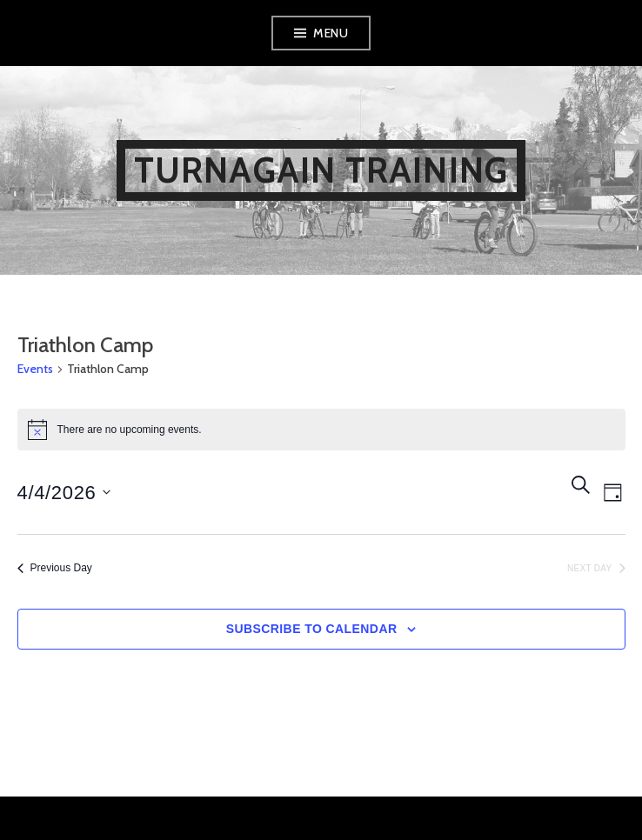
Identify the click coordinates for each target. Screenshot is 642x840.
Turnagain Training (321, 170)
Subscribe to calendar (312, 629)
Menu (331, 33)
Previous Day (55, 568)
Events (35, 369)
